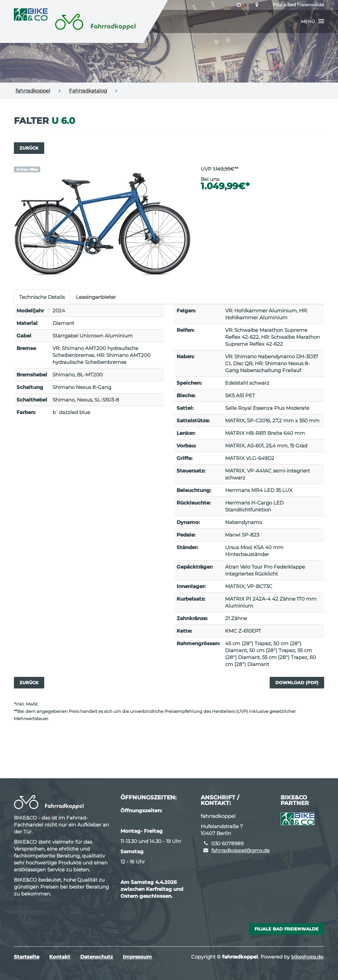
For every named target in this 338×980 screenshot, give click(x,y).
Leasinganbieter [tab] (96, 297)
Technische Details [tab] (42, 297)
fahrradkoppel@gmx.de (240, 850)
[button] (313, 21)
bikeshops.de (307, 957)
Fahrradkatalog (88, 91)
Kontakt (60, 957)
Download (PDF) (297, 682)
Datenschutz (97, 957)
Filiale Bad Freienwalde (299, 5)
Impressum (137, 957)
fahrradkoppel (33, 91)
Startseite (27, 957)
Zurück (29, 148)
